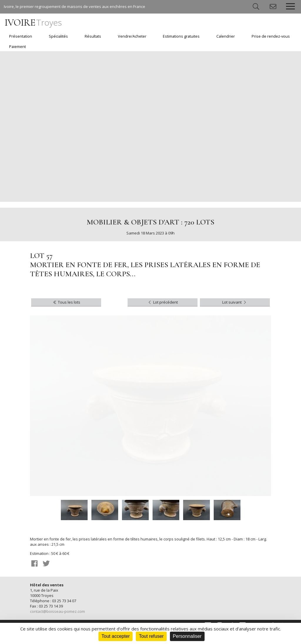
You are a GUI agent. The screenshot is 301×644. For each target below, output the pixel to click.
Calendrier (226, 36)
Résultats (93, 36)
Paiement (17, 47)
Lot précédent (162, 302)
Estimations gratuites (181, 36)
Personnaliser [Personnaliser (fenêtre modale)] (187, 636)
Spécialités (58, 36)
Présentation (21, 36)
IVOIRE (33, 23)
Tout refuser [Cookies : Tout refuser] (151, 636)
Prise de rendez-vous (271, 36)
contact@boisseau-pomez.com (57, 611)
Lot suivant (235, 302)
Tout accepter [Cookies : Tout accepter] (116, 636)
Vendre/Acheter (132, 36)
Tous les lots (66, 302)
